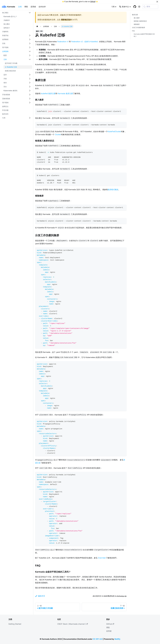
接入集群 (137, 18)
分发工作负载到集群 (138, 28)
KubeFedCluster (114, 131)
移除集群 (137, 24)
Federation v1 (63, 42)
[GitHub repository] (135, 7)
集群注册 (135, 15)
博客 (26, 7)
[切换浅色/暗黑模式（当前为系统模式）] (139, 7)
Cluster (58, 134)
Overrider (102, 558)
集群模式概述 (113, 190)
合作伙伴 (42, 7)
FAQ (133, 31)
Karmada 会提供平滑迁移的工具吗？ (144, 35)
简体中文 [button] (124, 7)
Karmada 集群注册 (65, 93)
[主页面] (37, 26)
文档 (20, 7)
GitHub (93, 2)
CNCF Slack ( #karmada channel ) (73, 624)
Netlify (117, 639)
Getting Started (15, 624)
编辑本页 (40, 596)
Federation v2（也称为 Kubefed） (85, 42)
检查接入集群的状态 (140, 21)
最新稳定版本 (66, 20)
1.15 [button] (113, 7)
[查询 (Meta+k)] (150, 7)
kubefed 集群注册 (48, 93)
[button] (17, 13)
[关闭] (157, 2)
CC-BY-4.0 (98, 639)
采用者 (33, 7)
